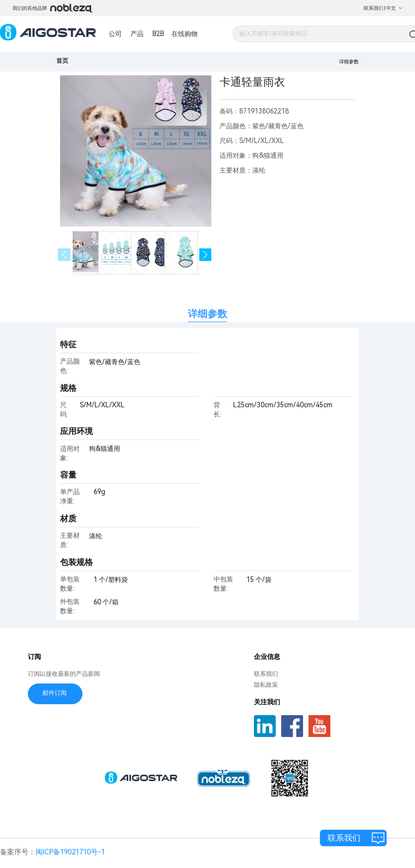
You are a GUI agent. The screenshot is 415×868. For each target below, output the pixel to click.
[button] (206, 255)
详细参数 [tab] (207, 314)
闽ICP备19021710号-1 (70, 852)
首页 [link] (62, 61)
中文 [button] (395, 8)
